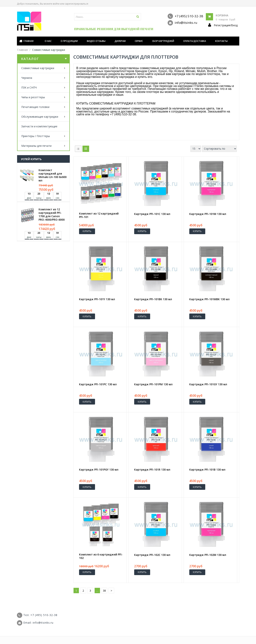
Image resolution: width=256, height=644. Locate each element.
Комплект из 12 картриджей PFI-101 (99, 215)
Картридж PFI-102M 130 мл (208, 555)
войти (56, 4)
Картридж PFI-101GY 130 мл (208, 384)
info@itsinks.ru (182, 23)
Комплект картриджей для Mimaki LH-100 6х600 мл (53, 175)
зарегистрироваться (77, 4)
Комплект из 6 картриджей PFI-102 (101, 556)
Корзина (222, 15)
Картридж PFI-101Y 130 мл (97, 299)
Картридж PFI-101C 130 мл (152, 214)
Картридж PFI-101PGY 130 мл (99, 470)
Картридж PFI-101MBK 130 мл (209, 299)
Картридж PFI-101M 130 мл (208, 214)
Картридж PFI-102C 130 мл (152, 555)
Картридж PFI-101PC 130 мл (98, 384)
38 (104, 591)
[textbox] (108, 17)
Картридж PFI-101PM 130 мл (153, 384)
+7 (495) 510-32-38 (185, 16)
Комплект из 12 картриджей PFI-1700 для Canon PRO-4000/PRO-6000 (52, 215)
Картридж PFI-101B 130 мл (207, 470)
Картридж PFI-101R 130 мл (152, 470)
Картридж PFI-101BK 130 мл (153, 299)
